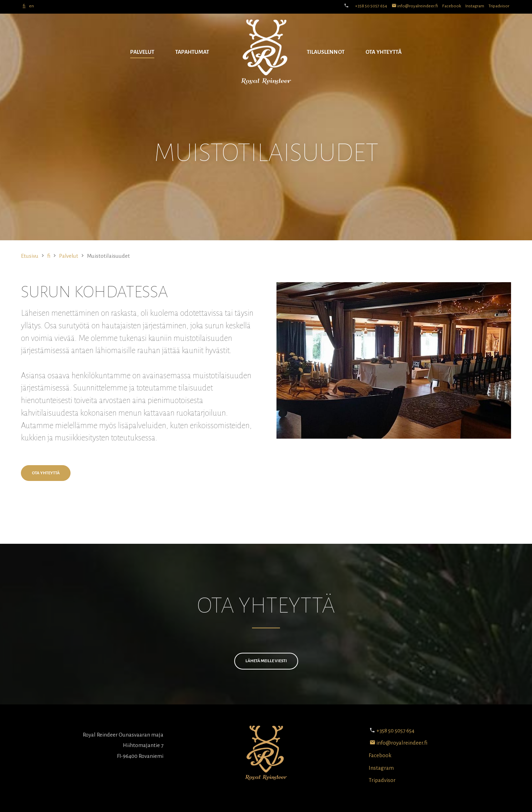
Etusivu (30, 256)
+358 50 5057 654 (371, 6)
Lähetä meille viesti (266, 661)
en (31, 6)
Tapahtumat (192, 52)
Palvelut (142, 52)
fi (24, 6)
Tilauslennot (326, 52)
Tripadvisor (499, 6)
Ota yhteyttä (384, 52)
